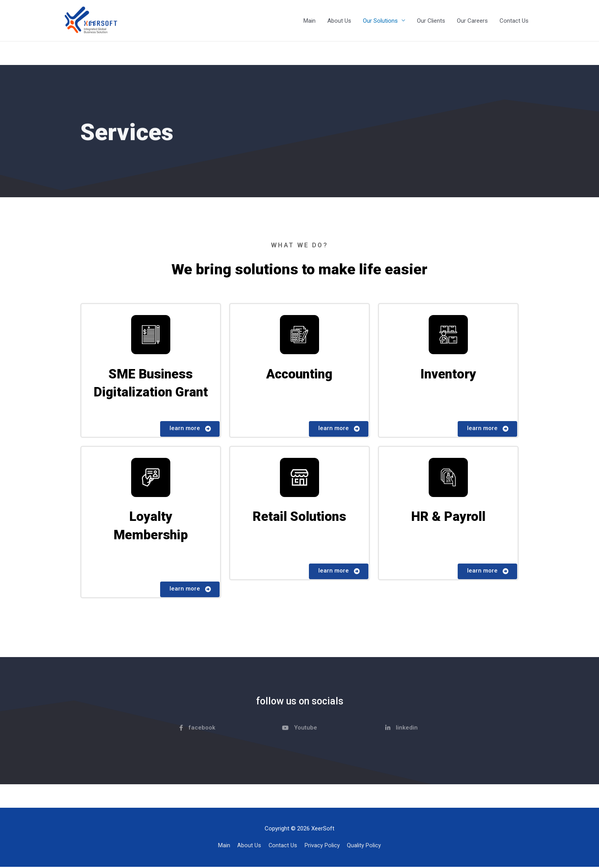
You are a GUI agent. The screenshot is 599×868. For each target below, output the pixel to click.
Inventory (448, 374)
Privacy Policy (323, 846)
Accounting (299, 374)
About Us (339, 21)
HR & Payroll (448, 518)
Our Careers (472, 21)
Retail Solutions (299, 518)
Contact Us (514, 21)
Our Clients (431, 21)
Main (309, 21)
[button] (190, 430)
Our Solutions (380, 21)
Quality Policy (365, 846)
